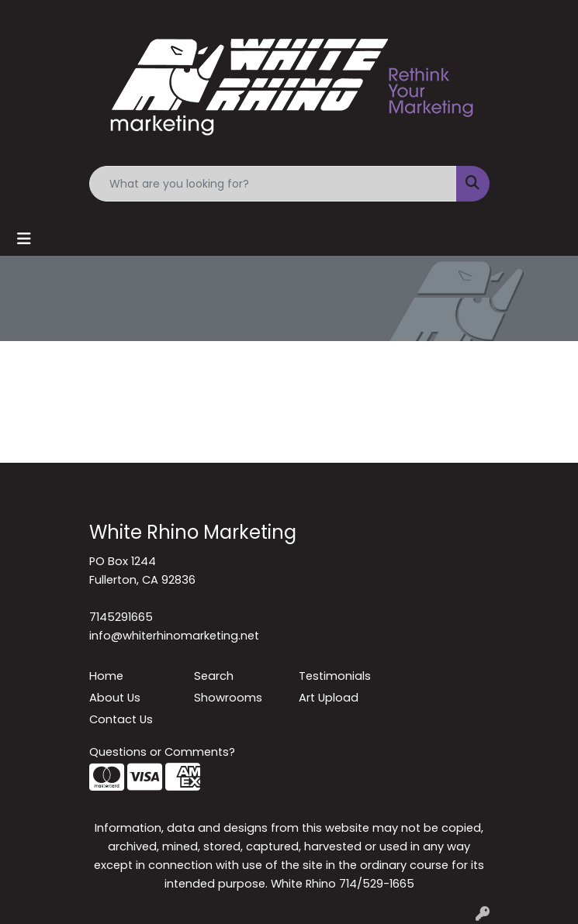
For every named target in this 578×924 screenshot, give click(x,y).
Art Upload (329, 698)
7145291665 (121, 617)
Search (214, 676)
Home (106, 676)
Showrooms (228, 698)
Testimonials (335, 676)
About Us (115, 698)
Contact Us (121, 719)
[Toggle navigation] (24, 239)
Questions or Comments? (162, 752)
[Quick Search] (273, 184)
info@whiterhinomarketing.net (174, 636)
